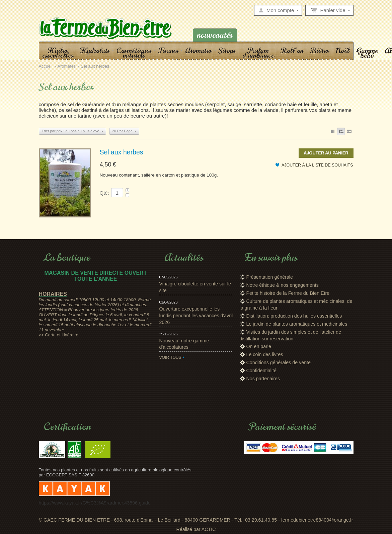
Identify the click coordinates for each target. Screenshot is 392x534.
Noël (343, 50)
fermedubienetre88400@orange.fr (317, 520)
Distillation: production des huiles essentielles (294, 316)
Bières (320, 50)
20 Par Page (122, 131)
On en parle (259, 346)
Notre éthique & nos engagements (283, 285)
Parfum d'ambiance (258, 53)
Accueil (46, 66)
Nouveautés (215, 35)
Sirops (227, 50)
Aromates (199, 50)
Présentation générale (270, 277)
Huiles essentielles (58, 53)
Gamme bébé (367, 53)
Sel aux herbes (122, 152)
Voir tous (170, 357)
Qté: (104, 193)
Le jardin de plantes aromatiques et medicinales (297, 324)
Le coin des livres (265, 354)
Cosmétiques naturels (134, 53)
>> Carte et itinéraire (59, 335)
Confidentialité (261, 371)
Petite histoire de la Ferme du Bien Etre (288, 293)
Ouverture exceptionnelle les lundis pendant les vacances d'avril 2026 (196, 316)
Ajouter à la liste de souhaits (317, 165)
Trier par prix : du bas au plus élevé (71, 131)
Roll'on (292, 50)
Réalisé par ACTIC (196, 529)
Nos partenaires (263, 379)
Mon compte (280, 10)
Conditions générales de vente (279, 362)
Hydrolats (95, 50)
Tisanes (168, 50)
